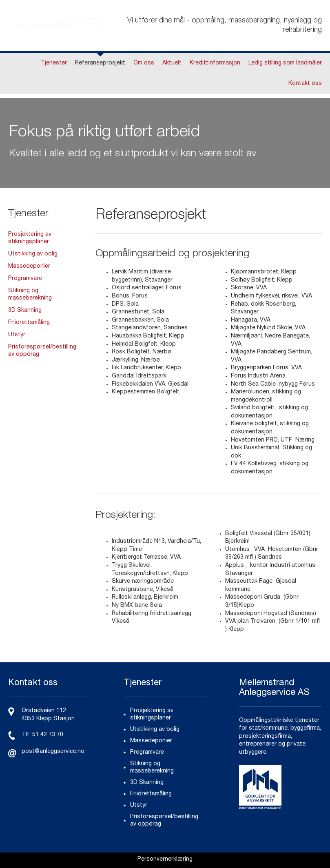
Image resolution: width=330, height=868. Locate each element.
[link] (165, 860)
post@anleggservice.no (53, 752)
